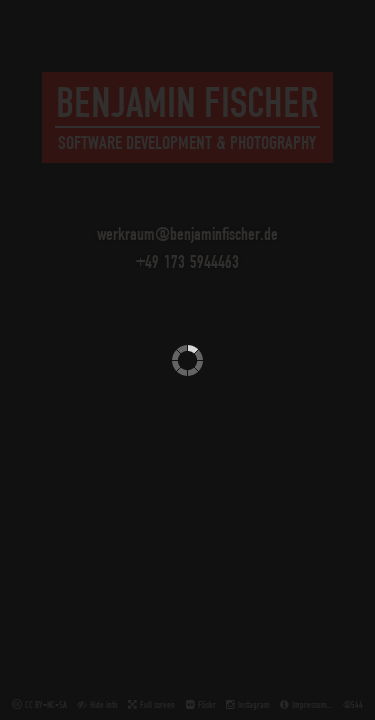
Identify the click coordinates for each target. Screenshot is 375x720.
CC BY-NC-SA (46, 704)
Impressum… (312, 704)
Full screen (157, 704)
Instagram (254, 704)
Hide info (104, 704)
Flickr (207, 704)
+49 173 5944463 (187, 261)
